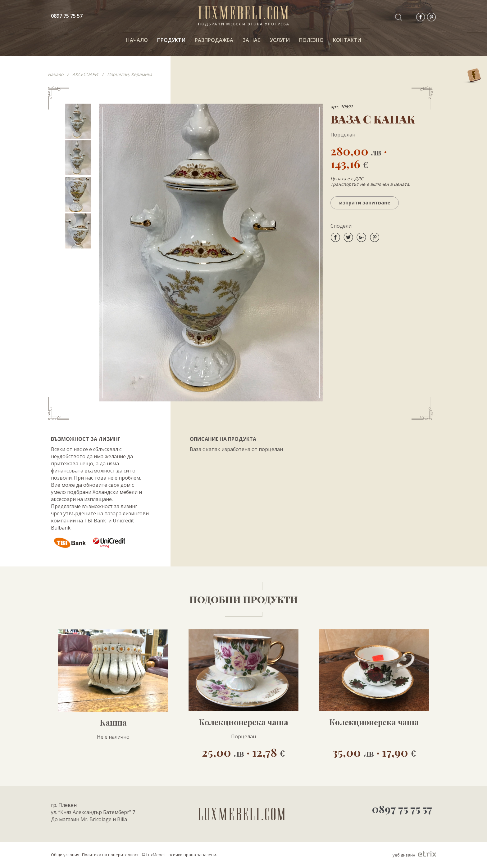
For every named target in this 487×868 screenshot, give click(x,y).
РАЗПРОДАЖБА (214, 40)
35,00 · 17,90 (374, 752)
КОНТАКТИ (347, 40)
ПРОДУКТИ (171, 40)
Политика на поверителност (110, 855)
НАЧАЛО (137, 40)
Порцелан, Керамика (130, 74)
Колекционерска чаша (243, 722)
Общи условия (65, 855)
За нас (252, 40)
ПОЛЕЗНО (311, 40)
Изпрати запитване (365, 203)
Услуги (280, 40)
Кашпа (113, 723)
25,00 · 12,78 (243, 752)
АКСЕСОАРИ (85, 74)
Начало (56, 74)
